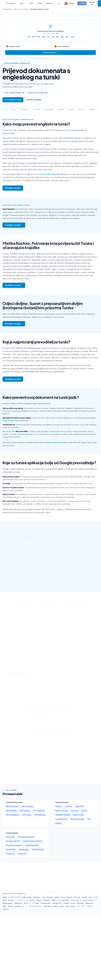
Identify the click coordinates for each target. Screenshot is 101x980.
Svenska (18, 906)
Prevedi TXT (22, 854)
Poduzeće (50, 3)
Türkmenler (47, 906)
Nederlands (18, 903)
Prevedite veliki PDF (13, 841)
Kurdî (85, 900)
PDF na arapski (11, 811)
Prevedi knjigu (24, 849)
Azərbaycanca (26, 897)
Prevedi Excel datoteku (14, 845)
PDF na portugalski (13, 815)
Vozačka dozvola (61, 819)
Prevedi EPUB (11, 849)
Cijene (31, 3)
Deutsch (69, 897)
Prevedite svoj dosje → (14, 225)
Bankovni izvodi (79, 815)
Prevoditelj (11, 3)
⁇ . (23, 906)
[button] (69, 3)
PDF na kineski (25, 811)
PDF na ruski (27, 815)
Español (84, 897)
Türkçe (62, 906)
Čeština (57, 897)
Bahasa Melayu (8, 903)
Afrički (5, 897)
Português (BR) (46, 903)
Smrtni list (75, 811)
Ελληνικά (77, 897)
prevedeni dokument (52, 442)
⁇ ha (43, 897)
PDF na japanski (40, 815)
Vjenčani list (80, 806)
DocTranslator (9, 133)
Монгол (91, 900)
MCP (82, 3)
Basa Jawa (66, 900)
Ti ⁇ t (83, 906)
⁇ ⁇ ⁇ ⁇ (21, 900)
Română (66, 903)
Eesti (90, 897)
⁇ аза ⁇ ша (75, 900)
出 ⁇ (78, 906)
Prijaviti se (92, 3)
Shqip (4, 906)
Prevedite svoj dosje (13, 100)
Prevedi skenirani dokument (33, 841)
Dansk (63, 897)
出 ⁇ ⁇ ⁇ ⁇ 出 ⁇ (14, 897)
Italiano (54, 900)
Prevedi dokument (25, 434)
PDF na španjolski (12, 806)
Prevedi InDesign (38, 849)
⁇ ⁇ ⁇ (96, 897)
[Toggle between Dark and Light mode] (59, 3)
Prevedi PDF (10, 837)
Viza (89, 819)
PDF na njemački (39, 811)
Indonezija (46, 900)
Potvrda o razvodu (61, 811)
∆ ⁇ (59, 900)
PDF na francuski (27, 806)
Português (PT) (57, 903)
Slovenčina (80, 903)
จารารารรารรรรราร (35, 906)
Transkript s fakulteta (62, 815)
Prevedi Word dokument (26, 837)
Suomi (5, 900)
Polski (37, 903)
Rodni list (59, 806)
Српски (11, 906)
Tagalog (55, 906)
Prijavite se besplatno (36, 100)
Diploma (84, 811)
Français (11, 900)
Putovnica (69, 806)
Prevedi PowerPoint (32, 845)
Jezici (23, 3)
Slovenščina (89, 903)
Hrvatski (32, 900)
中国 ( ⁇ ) (90, 906)
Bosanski (50, 897)
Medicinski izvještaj (77, 819)
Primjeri (40, 3)
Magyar (39, 900)
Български (36, 897)
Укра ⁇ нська (70, 906)
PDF (72, 138)
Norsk (26, 903)
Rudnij (73, 903)
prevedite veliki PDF (51, 174)
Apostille (58, 823)
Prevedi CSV (10, 854)
